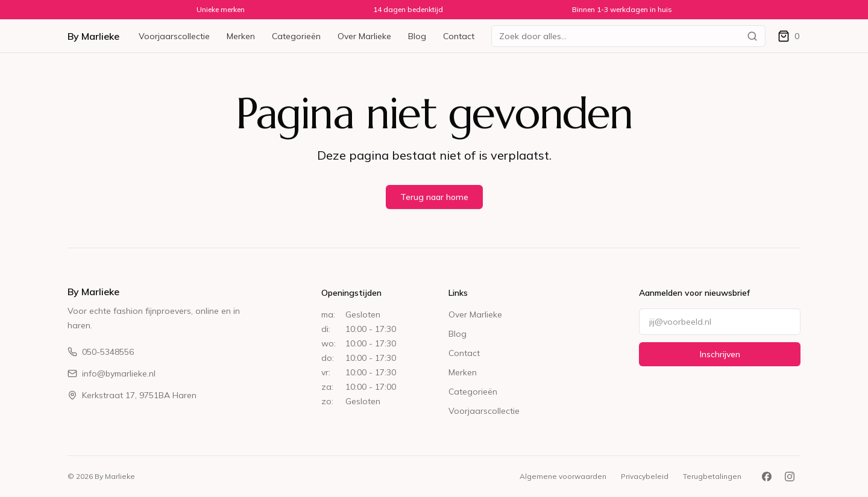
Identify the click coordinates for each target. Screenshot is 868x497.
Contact (459, 36)
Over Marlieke (364, 36)
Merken (241, 36)
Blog (417, 36)
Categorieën (296, 36)
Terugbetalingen (712, 476)
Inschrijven (720, 354)
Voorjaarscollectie (174, 36)
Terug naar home (434, 197)
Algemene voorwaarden (563, 476)
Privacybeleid (645, 476)
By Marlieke (93, 36)
